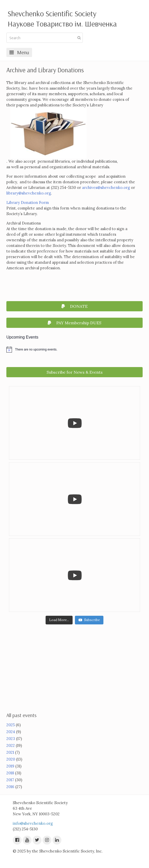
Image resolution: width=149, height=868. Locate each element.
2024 (11, 732)
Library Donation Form (28, 202)
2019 (10, 766)
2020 (11, 759)
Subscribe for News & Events (75, 372)
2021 (10, 752)
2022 (11, 745)
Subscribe (89, 620)
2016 (10, 787)
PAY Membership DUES (74, 323)
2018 (10, 773)
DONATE (74, 306)
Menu (19, 52)
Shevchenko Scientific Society (52, 13)
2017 (10, 780)
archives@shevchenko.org (106, 187)
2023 (11, 739)
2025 (11, 725)
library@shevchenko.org (29, 193)
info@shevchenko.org (33, 823)
